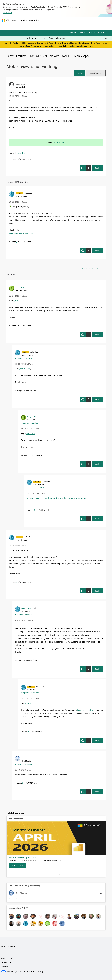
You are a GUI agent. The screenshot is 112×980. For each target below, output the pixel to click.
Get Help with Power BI (57, 56)
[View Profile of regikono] (25, 758)
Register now (87, 46)
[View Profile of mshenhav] (28, 193)
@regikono (29, 703)
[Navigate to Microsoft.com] (9, 20)
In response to (24, 358)
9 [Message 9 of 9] (34, 510)
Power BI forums (16, 56)
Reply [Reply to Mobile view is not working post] (97, 168)
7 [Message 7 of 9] (23, 390)
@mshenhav (18, 301)
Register (73, 32)
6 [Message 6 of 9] (17, 326)
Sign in (83, 32)
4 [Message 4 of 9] (23, 660)
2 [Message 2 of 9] (17, 242)
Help (91, 32)
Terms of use (6, 962)
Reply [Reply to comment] (97, 250)
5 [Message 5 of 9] (29, 731)
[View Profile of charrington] (26, 608)
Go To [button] (99, 32)
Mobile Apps (82, 56)
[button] (80, 73)
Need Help (21, 153)
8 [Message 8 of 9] (29, 455)
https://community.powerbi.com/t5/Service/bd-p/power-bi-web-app (56, 498)
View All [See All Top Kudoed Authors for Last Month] (13, 898)
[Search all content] (78, 38)
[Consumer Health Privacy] (34, 972)
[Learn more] (17, 865)
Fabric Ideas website (86, 710)
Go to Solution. (59, 142)
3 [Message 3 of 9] (23, 783)
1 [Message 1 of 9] (17, 159)
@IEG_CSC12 (24, 369)
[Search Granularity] (36, 38)
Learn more (7, 12)
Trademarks (6, 966)
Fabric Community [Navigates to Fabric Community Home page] (29, 20)
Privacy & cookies (8, 958)
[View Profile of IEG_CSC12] (20, 287)
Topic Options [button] (95, 73)
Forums (34, 56)
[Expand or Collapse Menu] (4, 27)
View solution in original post (22, 233)
